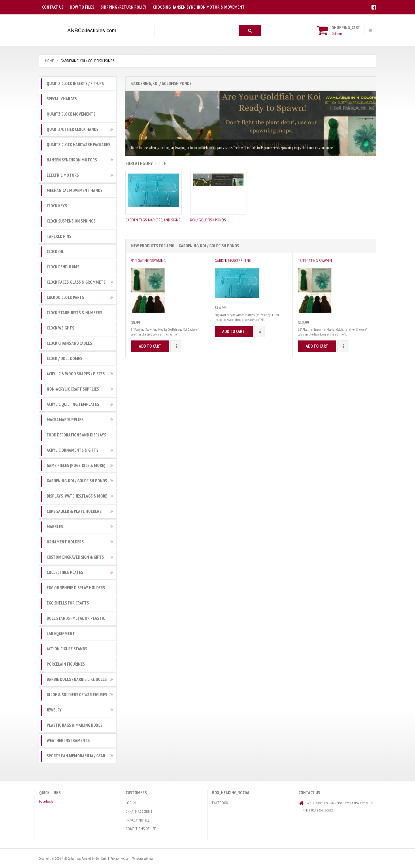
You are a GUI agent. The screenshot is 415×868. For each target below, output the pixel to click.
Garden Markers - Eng (233, 261)
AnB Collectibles (71, 858)
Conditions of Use (141, 829)
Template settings (143, 858)
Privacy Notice (138, 820)
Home (49, 61)
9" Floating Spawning (148, 261)
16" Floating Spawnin (315, 261)
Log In (131, 803)
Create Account (139, 811)
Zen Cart (101, 858)
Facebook (46, 801)
